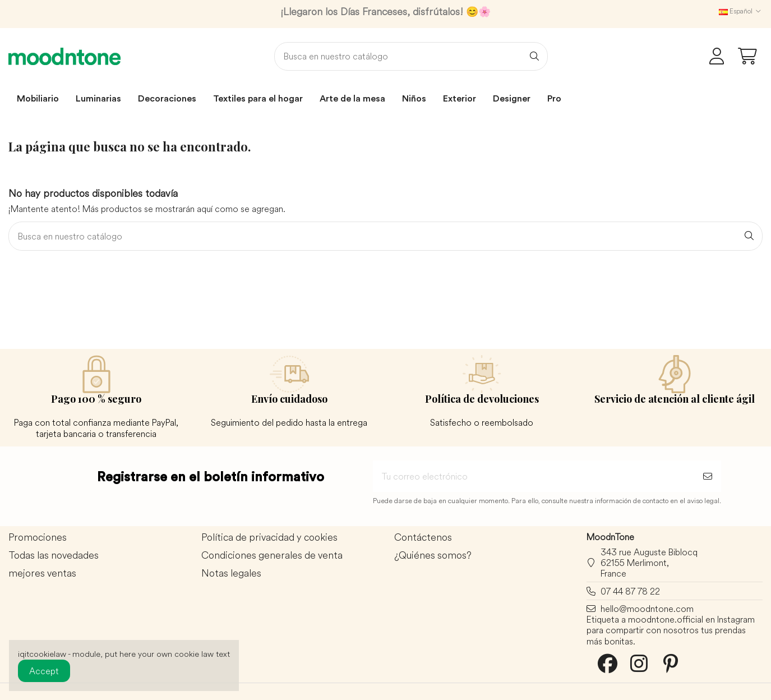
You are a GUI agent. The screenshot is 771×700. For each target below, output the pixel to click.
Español (741, 11)
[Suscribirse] (708, 476)
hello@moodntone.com (647, 609)
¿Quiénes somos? (433, 556)
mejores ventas (42, 574)
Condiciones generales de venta (272, 556)
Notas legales (231, 574)
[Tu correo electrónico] (534, 476)
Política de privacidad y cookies (269, 538)
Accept (44, 671)
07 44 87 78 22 (630, 591)
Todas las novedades (54, 556)
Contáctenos (423, 538)
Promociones (38, 538)
